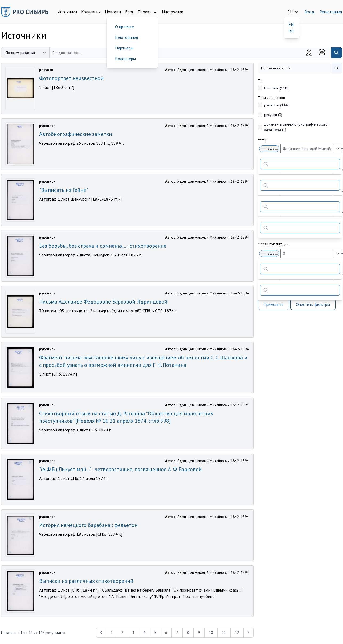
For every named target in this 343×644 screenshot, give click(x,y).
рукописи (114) (276, 105)
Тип (261, 81)
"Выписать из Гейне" (64, 190)
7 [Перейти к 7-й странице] (177, 633)
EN (291, 24)
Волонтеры (125, 59)
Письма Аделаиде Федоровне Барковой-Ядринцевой (103, 302)
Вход (309, 12)
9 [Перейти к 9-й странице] (199, 633)
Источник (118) (276, 88)
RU (291, 31)
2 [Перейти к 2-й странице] (123, 633)
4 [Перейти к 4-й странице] (144, 633)
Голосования (126, 37)
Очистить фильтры (313, 304)
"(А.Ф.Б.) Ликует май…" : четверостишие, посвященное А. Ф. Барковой (121, 469)
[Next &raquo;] (248, 633)
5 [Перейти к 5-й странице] (155, 633)
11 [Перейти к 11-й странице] (224, 633)
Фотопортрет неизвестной (71, 78)
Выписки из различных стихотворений (86, 581)
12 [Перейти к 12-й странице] (237, 633)
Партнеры (124, 48)
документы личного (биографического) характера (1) (296, 127)
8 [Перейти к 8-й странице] (188, 633)
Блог (129, 12)
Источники (67, 12)
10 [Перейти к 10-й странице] (211, 633)
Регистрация (331, 12)
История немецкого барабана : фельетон (88, 525)
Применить (273, 304)
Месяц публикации (273, 244)
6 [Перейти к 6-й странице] (166, 633)
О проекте (124, 27)
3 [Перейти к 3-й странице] (133, 633)
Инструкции (173, 12)
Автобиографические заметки (76, 134)
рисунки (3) (273, 115)
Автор (263, 139)
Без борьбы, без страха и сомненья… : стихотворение (103, 246)
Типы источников (271, 98)
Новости (113, 12)
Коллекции (91, 12)
